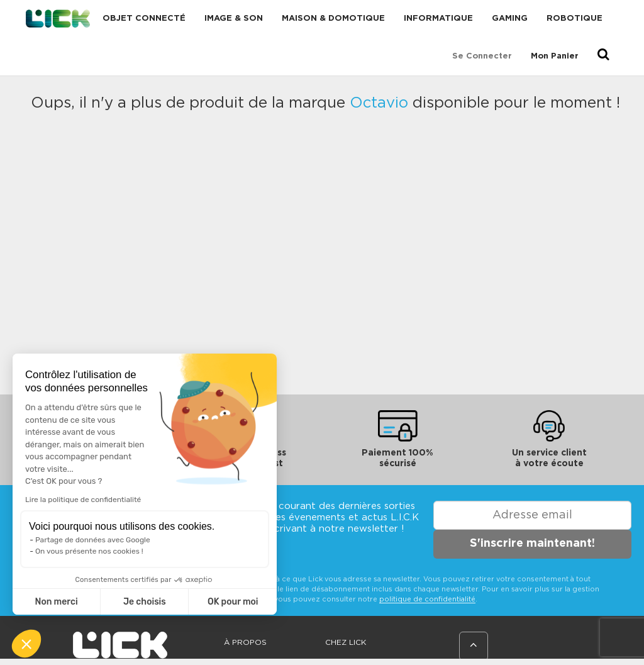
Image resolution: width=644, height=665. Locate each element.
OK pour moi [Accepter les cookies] (233, 602)
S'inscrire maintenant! (532, 544)
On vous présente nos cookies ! (89, 551)
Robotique (575, 19)
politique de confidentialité (427, 599)
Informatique (438, 19)
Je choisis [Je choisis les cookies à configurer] (145, 602)
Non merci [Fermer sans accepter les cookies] (56, 602)
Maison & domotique (333, 19)
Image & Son (234, 19)
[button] (26, 644)
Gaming (510, 19)
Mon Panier (555, 56)
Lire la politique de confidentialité (83, 500)
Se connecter (482, 56)
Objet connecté (144, 19)
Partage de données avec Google (93, 540)
